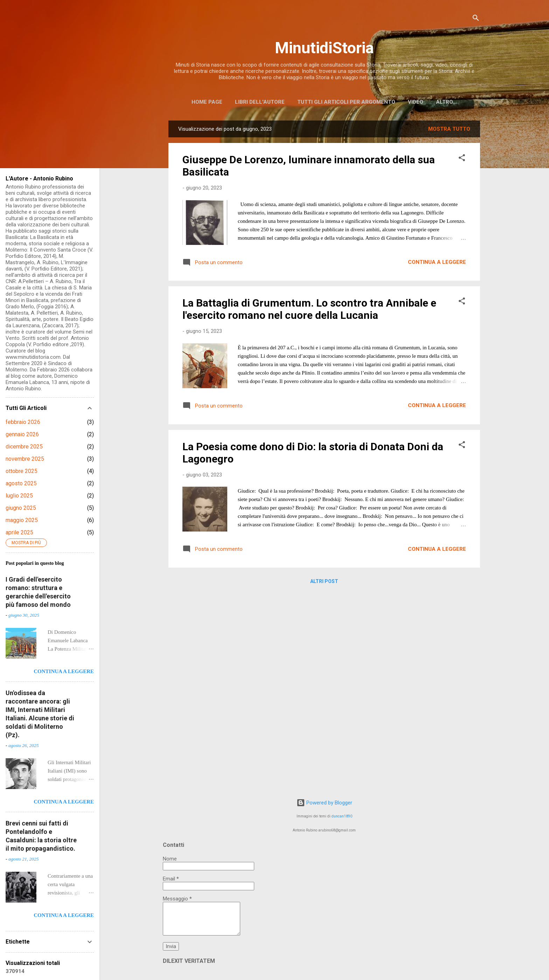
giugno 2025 (21, 508)
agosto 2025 (21, 483)
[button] (462, 160)
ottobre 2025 (22, 471)
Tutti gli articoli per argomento (346, 102)
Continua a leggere (437, 263)
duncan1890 (342, 816)
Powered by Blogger (324, 803)
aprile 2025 (19, 532)
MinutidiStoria (324, 48)
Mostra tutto (449, 130)
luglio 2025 (19, 496)
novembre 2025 (25, 459)
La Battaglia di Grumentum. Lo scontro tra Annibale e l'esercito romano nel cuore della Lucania (309, 310)
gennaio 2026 (22, 434)
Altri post (324, 583)
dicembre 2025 (24, 447)
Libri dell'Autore (260, 102)
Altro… (446, 102)
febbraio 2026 (23, 422)
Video (416, 102)
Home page (207, 102)
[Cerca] (476, 19)
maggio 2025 (22, 520)
